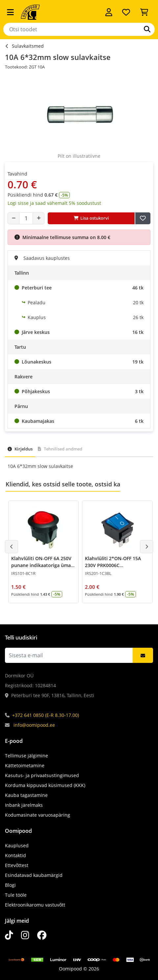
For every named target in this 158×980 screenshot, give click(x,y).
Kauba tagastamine (26, 795)
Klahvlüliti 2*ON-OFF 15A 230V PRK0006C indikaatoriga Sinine (113, 565)
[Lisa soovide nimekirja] (143, 218)
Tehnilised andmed (60, 449)
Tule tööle (16, 895)
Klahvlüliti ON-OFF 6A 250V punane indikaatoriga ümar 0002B (42, 565)
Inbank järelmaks (24, 805)
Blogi (10, 885)
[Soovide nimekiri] (126, 12)
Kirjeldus (20, 449)
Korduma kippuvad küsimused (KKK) (45, 785)
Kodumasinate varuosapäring (38, 815)
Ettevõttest (17, 865)
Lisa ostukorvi (91, 218)
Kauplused (17, 845)
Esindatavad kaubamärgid (34, 875)
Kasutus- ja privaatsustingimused (42, 775)
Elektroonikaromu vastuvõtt (35, 905)
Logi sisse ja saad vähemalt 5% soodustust (54, 203)
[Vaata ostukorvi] (144, 12)
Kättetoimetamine (25, 765)
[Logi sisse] (109, 12)
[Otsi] (147, 29)
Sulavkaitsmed (28, 46)
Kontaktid (15, 855)
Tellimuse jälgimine (26, 756)
